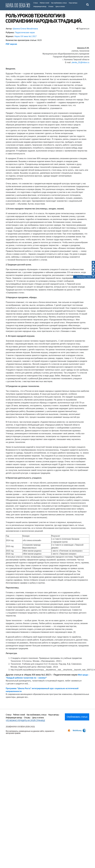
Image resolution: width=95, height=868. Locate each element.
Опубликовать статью (85, 277)
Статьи (36, 3)
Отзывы (51, 6)
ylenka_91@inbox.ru (80, 62)
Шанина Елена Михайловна (25, 29)
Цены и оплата (60, 6)
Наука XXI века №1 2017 (25, 36)
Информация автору (40, 6)
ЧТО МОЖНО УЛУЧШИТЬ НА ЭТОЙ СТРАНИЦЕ (25, 721)
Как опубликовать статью (59, 3)
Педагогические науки (25, 33)
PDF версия (11, 44)
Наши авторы (73, 3)
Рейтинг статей (44, 3)
